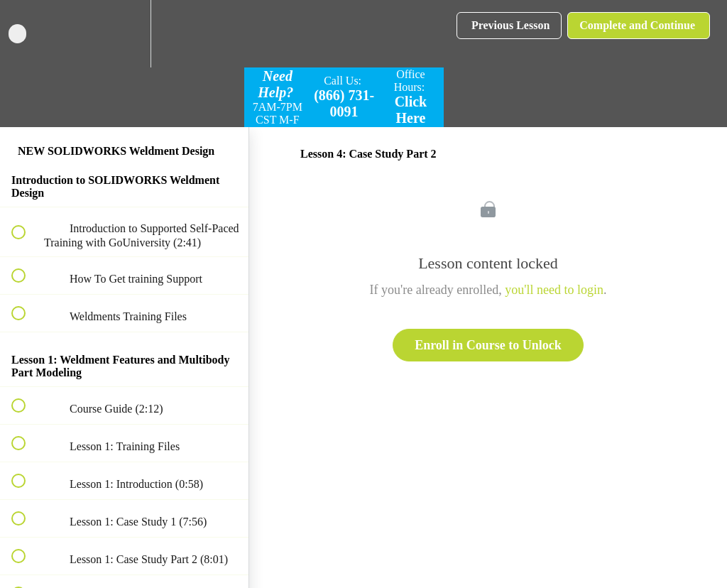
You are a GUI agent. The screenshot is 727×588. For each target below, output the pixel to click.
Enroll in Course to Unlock (488, 345)
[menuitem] (124, 34)
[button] (26, 34)
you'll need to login (554, 290)
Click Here (411, 110)
